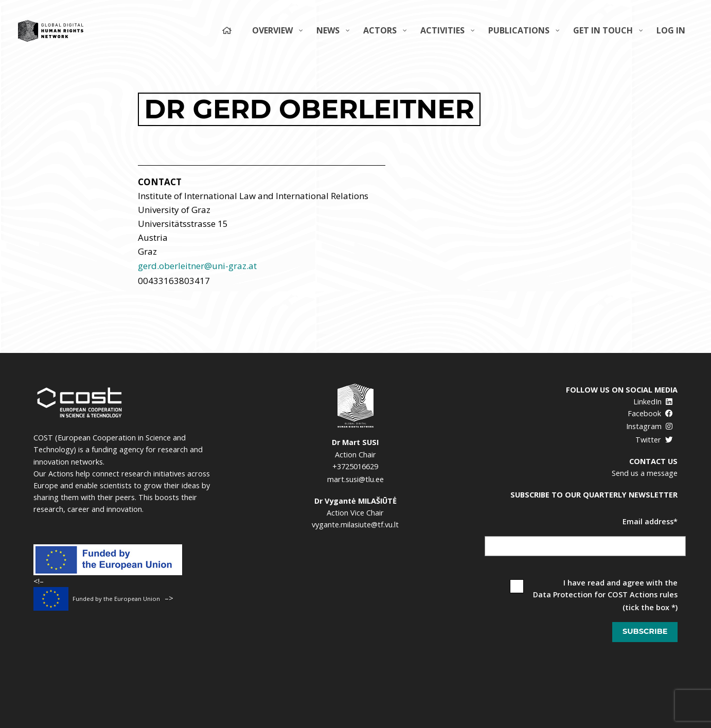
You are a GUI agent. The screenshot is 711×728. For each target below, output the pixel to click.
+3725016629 (355, 466)
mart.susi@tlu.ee (355, 479)
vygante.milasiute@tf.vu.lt (355, 525)
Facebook (650, 413)
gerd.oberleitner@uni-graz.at (197, 266)
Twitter (654, 440)
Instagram (650, 426)
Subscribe (645, 631)
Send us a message (645, 473)
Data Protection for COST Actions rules (605, 594)
